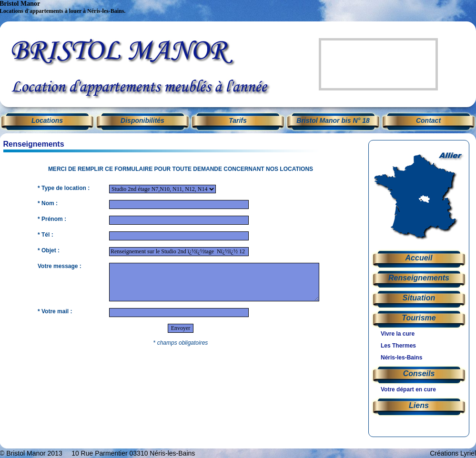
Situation (419, 298)
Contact (428, 120)
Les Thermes (398, 346)
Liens (419, 405)
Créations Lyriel (453, 453)
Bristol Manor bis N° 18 (333, 120)
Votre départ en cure (408, 389)
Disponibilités (142, 120)
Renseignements (419, 278)
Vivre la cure (398, 334)
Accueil (419, 258)
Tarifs (238, 120)
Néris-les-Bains (401, 358)
